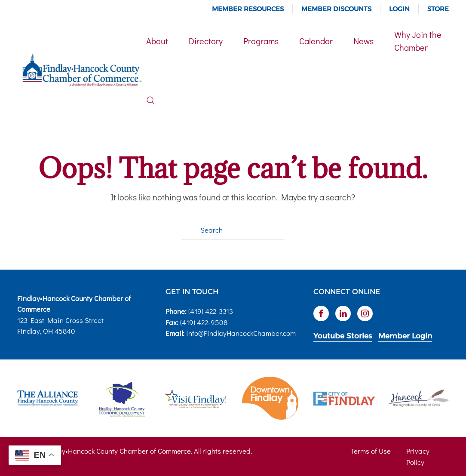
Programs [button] (261, 41)
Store (438, 9)
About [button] (157, 41)
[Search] (233, 230)
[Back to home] (82, 71)
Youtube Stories (343, 336)
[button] (150, 100)
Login (399, 9)
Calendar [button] (316, 41)
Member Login (405, 336)
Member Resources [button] (248, 9)
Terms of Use (371, 451)
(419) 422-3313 (211, 311)
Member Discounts (336, 9)
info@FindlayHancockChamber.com (241, 333)
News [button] (363, 41)
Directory (206, 41)
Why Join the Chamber (418, 41)
